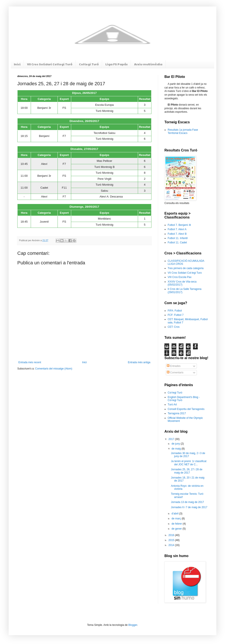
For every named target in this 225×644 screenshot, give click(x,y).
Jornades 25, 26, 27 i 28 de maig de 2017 (187, 471)
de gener (177, 529)
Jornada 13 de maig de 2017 (187, 502)
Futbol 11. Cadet (177, 243)
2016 (172, 535)
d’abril (175, 514)
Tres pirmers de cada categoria (186, 268)
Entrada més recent (30, 362)
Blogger (133, 625)
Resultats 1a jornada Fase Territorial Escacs (183, 131)
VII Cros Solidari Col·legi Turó (50, 64)
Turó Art (172, 405)
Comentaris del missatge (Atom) (54, 369)
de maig (177, 449)
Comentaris (175, 373)
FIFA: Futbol (175, 311)
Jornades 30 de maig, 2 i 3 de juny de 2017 (188, 455)
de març (177, 519)
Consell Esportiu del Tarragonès (186, 409)
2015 (172, 540)
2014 (172, 545)
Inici (17, 64)
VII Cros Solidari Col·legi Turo (185, 273)
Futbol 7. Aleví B (177, 234)
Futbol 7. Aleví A (177, 229)
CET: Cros (174, 327)
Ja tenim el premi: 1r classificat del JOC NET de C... (189, 463)
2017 (172, 439)
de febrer (177, 524)
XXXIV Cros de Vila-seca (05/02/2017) (182, 283)
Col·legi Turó (89, 64)
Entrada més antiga (139, 362)
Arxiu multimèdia (148, 64)
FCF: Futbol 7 (176, 315)
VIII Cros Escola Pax (180, 277)
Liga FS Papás (117, 64)
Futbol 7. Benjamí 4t (179, 225)
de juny (176, 444)
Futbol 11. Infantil (178, 238)
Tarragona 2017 (177, 413)
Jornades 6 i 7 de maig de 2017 (189, 507)
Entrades (174, 366)
